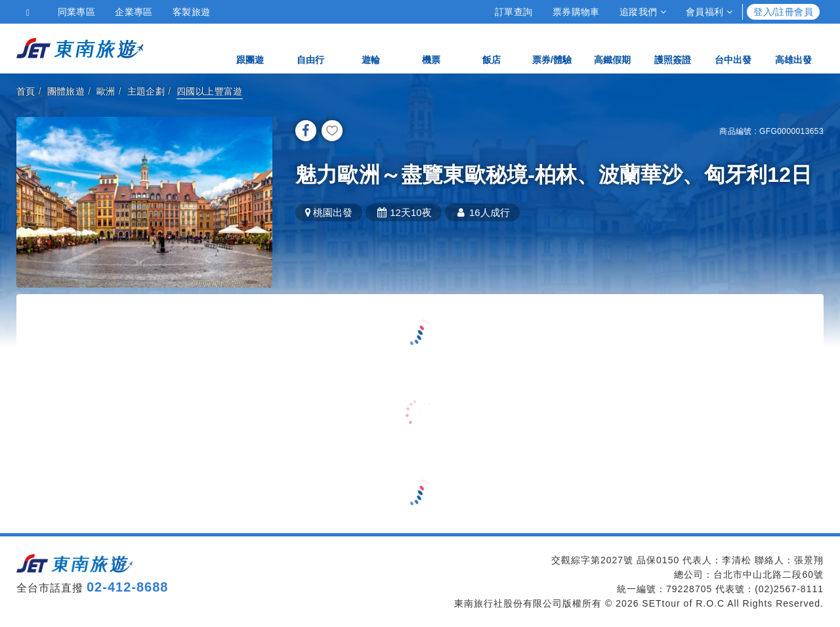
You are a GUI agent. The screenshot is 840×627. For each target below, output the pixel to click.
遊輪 (371, 48)
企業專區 (134, 12)
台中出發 (733, 48)
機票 (431, 48)
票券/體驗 (552, 48)
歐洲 (106, 91)
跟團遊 (250, 48)
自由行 (310, 48)
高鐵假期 (612, 48)
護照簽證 (673, 48)
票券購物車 (576, 12)
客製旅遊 (192, 12)
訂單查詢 (514, 12)
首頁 (26, 91)
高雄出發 (793, 48)
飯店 (492, 48)
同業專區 (77, 12)
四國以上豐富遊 (210, 91)
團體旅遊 (66, 91)
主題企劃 (146, 91)
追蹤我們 (643, 12)
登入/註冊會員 (783, 12)
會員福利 (709, 12)
